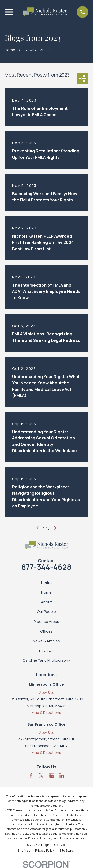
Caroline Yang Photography (46, 660)
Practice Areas (46, 622)
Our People (46, 612)
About (46, 602)
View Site (46, 692)
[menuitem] (24, 851)
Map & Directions (46, 713)
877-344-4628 (46, 567)
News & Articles (46, 641)
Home (46, 592)
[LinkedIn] (62, 775)
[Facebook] (31, 775)
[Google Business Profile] (52, 775)
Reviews (46, 651)
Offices (46, 631)
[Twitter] (41, 775)
